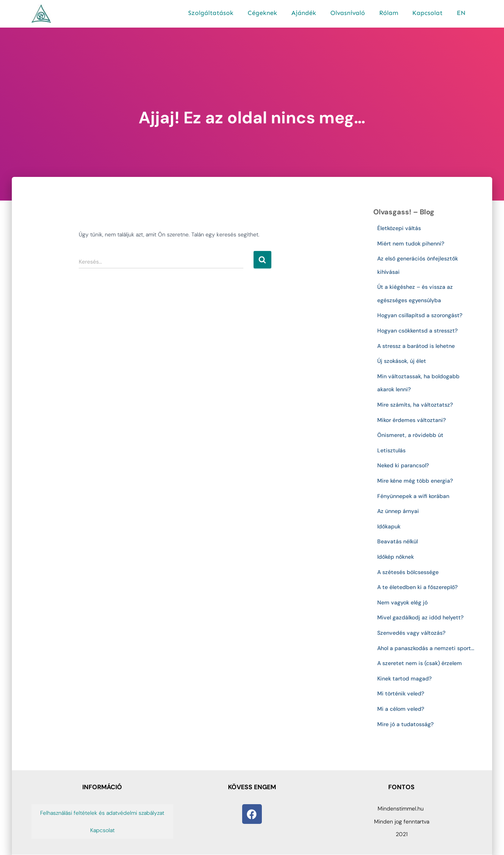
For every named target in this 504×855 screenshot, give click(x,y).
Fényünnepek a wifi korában (415, 496)
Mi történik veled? (401, 693)
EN (461, 13)
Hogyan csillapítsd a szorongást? (420, 315)
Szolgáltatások (211, 13)
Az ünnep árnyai (398, 511)
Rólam (389, 13)
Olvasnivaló (348, 13)
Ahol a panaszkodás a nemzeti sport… (426, 648)
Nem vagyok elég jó (402, 602)
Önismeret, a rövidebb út (410, 435)
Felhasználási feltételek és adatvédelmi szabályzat (102, 813)
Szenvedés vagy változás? (411, 633)
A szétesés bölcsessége (408, 572)
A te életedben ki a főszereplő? (417, 587)
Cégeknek (262, 13)
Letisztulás (391, 450)
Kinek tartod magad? (404, 678)
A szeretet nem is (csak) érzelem (420, 663)
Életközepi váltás (399, 228)
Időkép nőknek (396, 557)
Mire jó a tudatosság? (405, 724)
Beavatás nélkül (397, 541)
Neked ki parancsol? (403, 465)
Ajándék (304, 13)
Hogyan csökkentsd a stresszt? (417, 331)
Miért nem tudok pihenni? (411, 243)
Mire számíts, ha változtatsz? (415, 405)
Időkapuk (389, 526)
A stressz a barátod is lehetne (416, 346)
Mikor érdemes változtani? (411, 420)
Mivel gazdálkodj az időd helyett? (420, 617)
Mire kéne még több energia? (415, 481)
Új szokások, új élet (402, 361)
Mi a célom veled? (401, 709)
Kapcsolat (427, 13)
